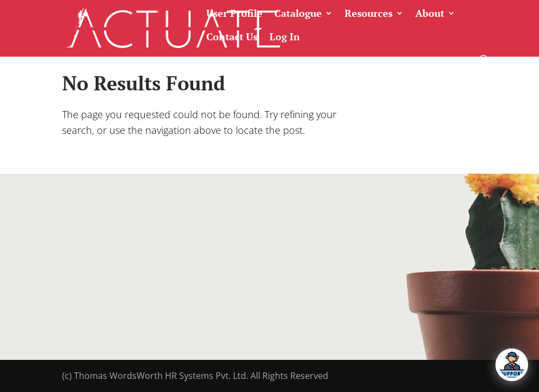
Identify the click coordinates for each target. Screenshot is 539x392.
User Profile (234, 14)
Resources (369, 14)
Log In (285, 37)
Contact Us (232, 37)
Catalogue (298, 14)
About (430, 14)
